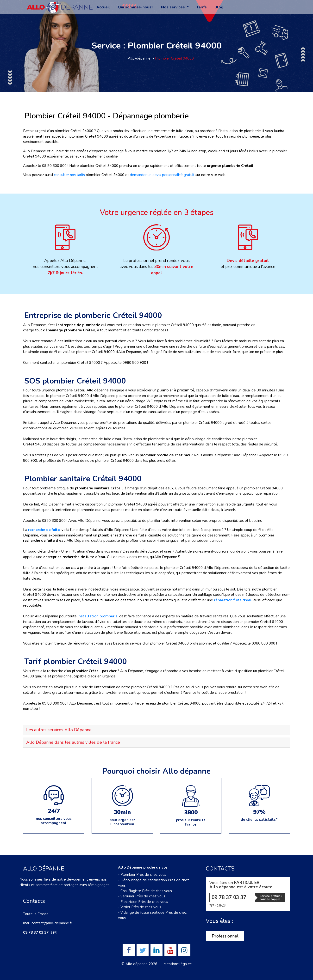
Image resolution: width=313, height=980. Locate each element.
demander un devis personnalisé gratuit (162, 175)
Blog (219, 7)
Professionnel (225, 936)
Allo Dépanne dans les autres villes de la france (73, 742)
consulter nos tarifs (70, 175)
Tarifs (202, 7)
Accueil (103, 7)
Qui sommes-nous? (136, 7)
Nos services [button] (173, 7)
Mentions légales (178, 964)
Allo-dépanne (139, 58)
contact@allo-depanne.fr (52, 923)
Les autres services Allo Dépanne (59, 730)
